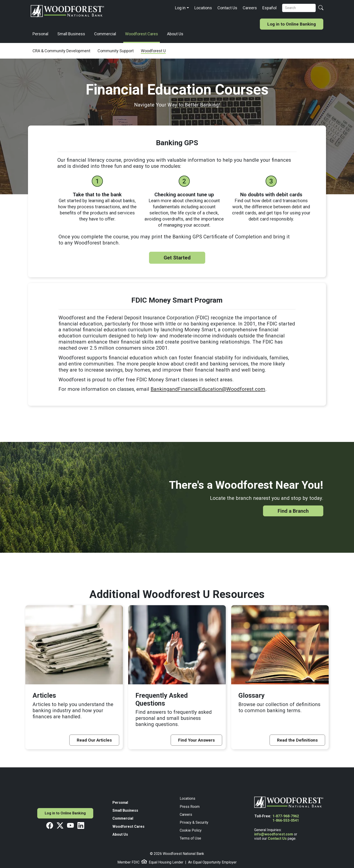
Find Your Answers (196, 740)
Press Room (190, 807)
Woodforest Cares (142, 34)
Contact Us (227, 8)
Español (269, 8)
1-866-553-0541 (286, 820)
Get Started (177, 258)
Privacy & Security (194, 822)
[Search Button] (321, 8)
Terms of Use (190, 838)
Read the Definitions (297, 740)
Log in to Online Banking (292, 24)
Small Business (71, 34)
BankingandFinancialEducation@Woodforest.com (208, 389)
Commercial (105, 34)
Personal (40, 34)
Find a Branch (293, 511)
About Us (175, 34)
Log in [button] (180, 8)
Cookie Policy (191, 830)
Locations (203, 8)
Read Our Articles (94, 740)
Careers (250, 8)
